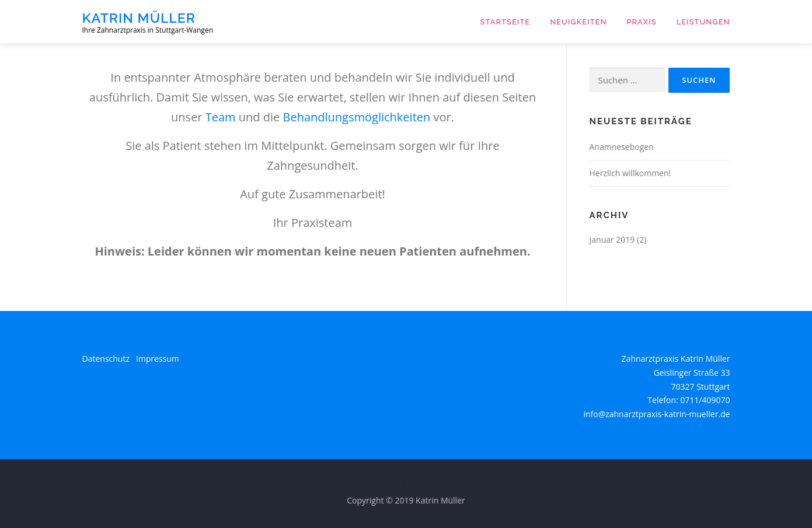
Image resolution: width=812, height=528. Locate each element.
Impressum (158, 359)
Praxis (641, 22)
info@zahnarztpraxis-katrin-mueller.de (656, 414)
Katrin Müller (139, 18)
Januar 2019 (612, 239)
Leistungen (703, 22)
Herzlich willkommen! (630, 173)
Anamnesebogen (622, 147)
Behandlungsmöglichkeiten (357, 117)
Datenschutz (106, 359)
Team (221, 117)
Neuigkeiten (578, 22)
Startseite (506, 22)
